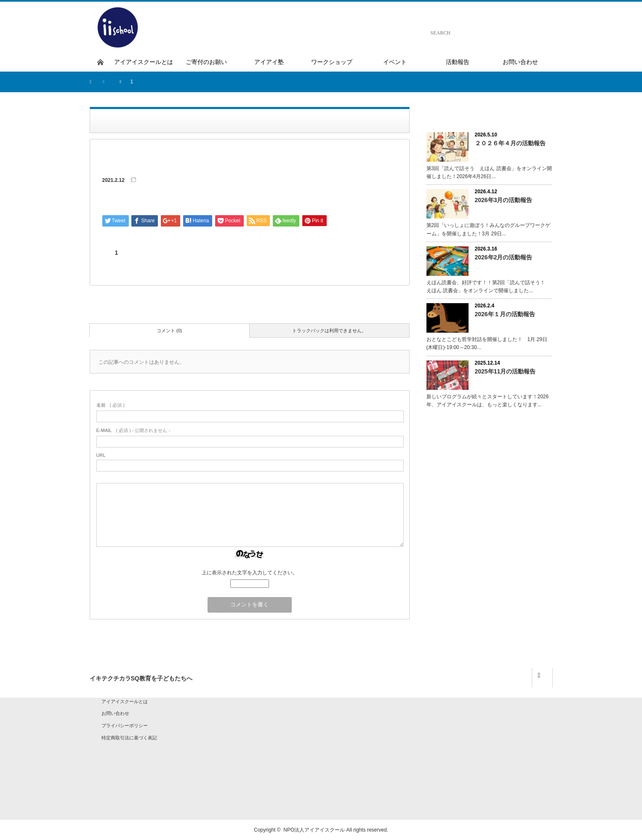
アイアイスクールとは (125, 701)
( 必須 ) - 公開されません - (133, 430)
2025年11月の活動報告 (505, 371)
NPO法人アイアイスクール (314, 830)
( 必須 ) (111, 405)
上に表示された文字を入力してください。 (250, 573)
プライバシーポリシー (125, 725)
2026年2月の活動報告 (504, 257)
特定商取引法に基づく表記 (129, 738)
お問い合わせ (115, 713)
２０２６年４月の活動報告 (510, 143)
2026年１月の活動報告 (505, 314)
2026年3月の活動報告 (504, 200)
